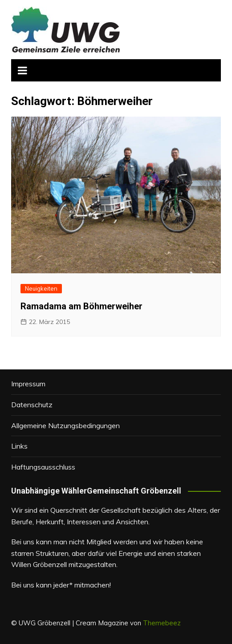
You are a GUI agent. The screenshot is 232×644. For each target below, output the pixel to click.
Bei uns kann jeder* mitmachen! (61, 585)
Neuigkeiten (41, 288)
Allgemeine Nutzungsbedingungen (65, 425)
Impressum (28, 384)
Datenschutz (32, 405)
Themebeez (162, 623)
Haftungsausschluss (43, 467)
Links (19, 446)
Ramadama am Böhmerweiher (81, 306)
